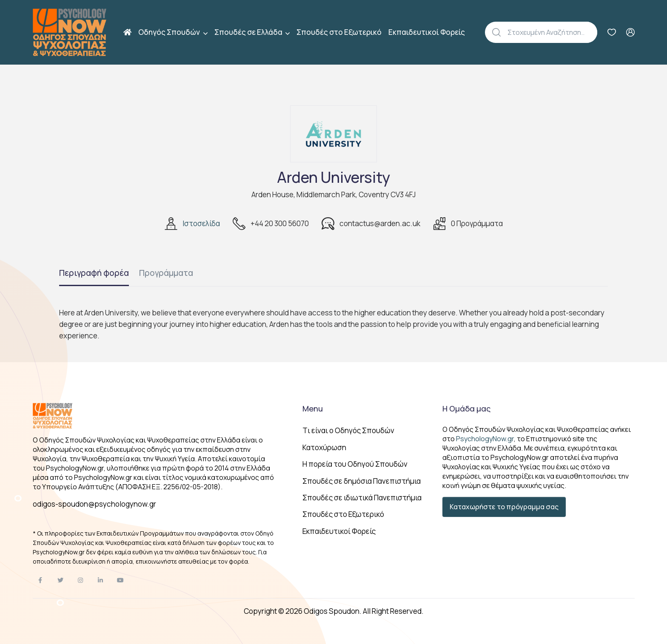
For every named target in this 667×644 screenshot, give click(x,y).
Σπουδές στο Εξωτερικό (339, 32)
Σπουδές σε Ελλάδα (249, 32)
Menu (313, 409)
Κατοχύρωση (324, 447)
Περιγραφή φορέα (94, 273)
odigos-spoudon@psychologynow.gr (94, 504)
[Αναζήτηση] (552, 32)
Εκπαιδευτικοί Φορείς (427, 32)
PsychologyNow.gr (485, 439)
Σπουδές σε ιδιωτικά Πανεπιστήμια (362, 498)
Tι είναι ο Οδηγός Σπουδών (348, 430)
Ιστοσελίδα (201, 223)
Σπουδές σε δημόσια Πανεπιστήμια (362, 481)
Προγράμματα (166, 273)
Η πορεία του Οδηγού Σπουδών (355, 464)
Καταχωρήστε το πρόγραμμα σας (504, 507)
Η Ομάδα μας (466, 409)
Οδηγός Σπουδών (170, 32)
